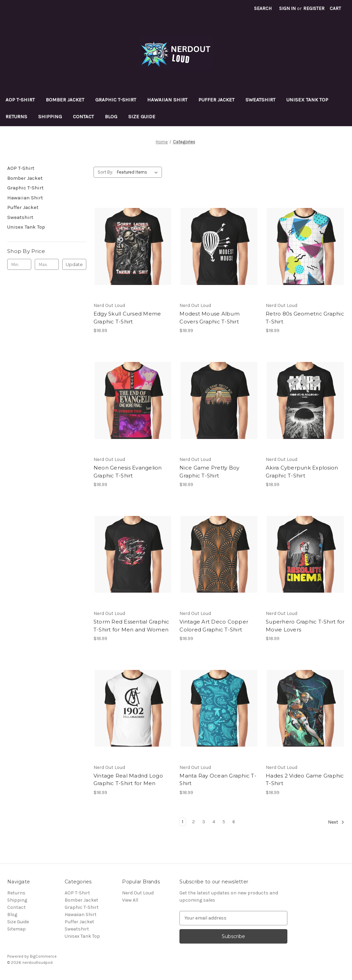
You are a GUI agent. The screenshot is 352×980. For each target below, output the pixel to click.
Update (74, 264)
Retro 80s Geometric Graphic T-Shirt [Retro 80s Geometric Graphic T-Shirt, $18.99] (305, 318)
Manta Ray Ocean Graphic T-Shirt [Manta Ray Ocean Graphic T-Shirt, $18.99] (218, 780)
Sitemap (16, 929)
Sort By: (105, 172)
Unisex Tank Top (307, 100)
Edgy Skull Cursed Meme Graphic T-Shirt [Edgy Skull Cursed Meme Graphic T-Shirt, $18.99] (127, 318)
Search (263, 8)
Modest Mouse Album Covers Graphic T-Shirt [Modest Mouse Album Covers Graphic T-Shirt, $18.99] (210, 318)
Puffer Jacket (216, 100)
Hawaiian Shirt (167, 100)
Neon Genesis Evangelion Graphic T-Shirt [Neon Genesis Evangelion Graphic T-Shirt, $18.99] (128, 472)
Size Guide (142, 117)
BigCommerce (43, 956)
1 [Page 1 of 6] (183, 822)
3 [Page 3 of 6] (204, 822)
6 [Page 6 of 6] (234, 822)
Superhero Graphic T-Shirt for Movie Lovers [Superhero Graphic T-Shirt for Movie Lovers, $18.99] (305, 626)
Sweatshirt (260, 100)
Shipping (50, 117)
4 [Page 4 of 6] (214, 822)
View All (130, 900)
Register (314, 8)
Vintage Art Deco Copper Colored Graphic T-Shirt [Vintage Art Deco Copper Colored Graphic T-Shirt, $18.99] (214, 626)
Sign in (287, 8)
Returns (16, 117)
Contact (83, 117)
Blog (111, 117)
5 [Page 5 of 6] (224, 822)
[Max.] (47, 264)
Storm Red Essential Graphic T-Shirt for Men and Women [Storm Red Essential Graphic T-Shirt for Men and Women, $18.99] (131, 626)
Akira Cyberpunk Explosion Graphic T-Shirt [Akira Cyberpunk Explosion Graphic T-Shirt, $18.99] (302, 472)
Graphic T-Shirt (116, 100)
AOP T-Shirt (20, 100)
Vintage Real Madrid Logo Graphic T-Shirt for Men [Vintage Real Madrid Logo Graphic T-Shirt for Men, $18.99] (128, 780)
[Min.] (19, 264)
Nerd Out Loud (138, 893)
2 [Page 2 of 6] (194, 822)
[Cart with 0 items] (335, 8)
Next (336, 822)
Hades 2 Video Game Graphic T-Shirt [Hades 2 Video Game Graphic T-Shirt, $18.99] (305, 780)
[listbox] (139, 172)
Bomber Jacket (65, 100)
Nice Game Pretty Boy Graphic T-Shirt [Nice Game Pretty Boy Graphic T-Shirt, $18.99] (209, 472)
